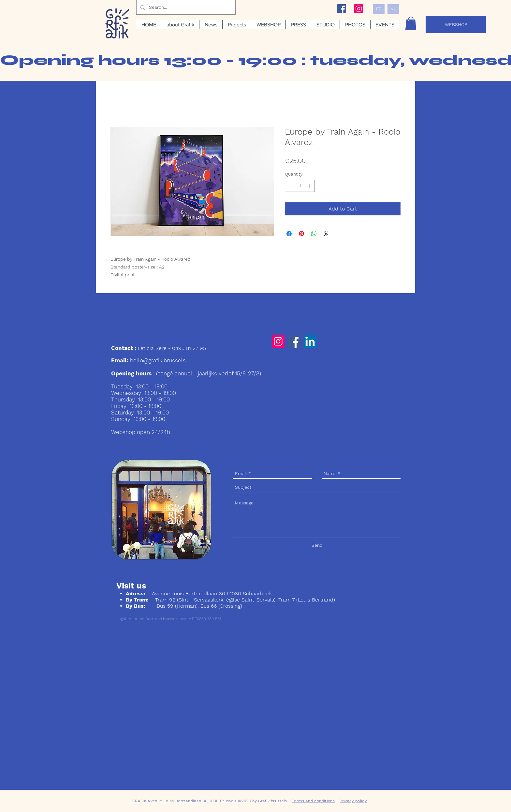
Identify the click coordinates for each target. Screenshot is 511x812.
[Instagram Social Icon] (359, 9)
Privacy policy (353, 801)
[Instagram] (278, 341)
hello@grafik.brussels (158, 360)
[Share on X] (326, 234)
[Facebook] (294, 341)
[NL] (393, 9)
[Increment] (310, 186)
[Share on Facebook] (289, 234)
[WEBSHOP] (456, 25)
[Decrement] (290, 186)
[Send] (317, 545)
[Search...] (185, 7)
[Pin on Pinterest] (301, 234)
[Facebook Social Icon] (342, 9)
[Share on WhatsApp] (314, 234)
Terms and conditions (313, 801)
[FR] (379, 9)
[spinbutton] (300, 186)
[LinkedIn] (310, 341)
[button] (411, 23)
